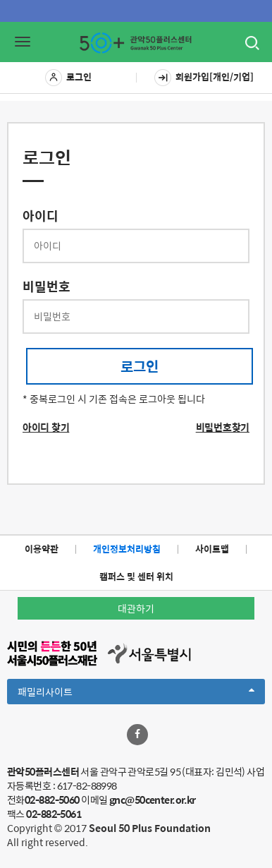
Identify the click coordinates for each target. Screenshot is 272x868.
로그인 (68, 78)
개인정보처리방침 (127, 549)
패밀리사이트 (136, 694)
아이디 (41, 216)
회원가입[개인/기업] (204, 78)
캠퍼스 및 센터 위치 (136, 576)
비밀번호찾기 (223, 427)
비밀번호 (47, 287)
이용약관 (42, 549)
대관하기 (136, 608)
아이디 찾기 (46, 427)
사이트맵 (212, 549)
